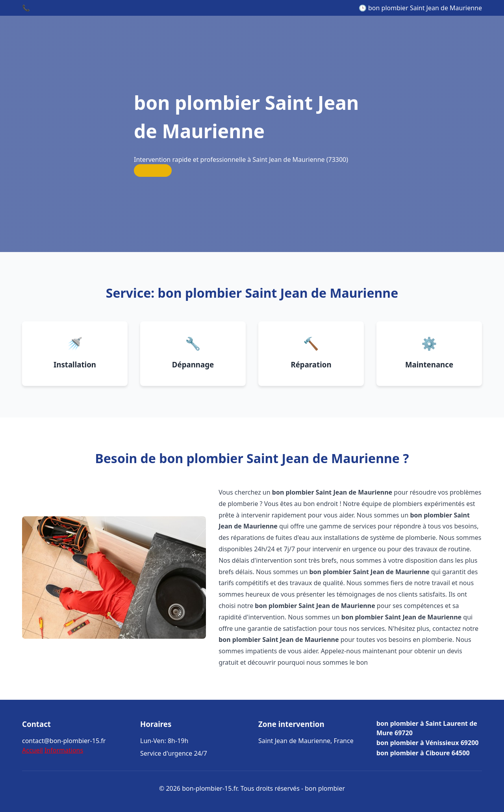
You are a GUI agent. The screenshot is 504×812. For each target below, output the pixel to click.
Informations (64, 750)
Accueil (32, 750)
